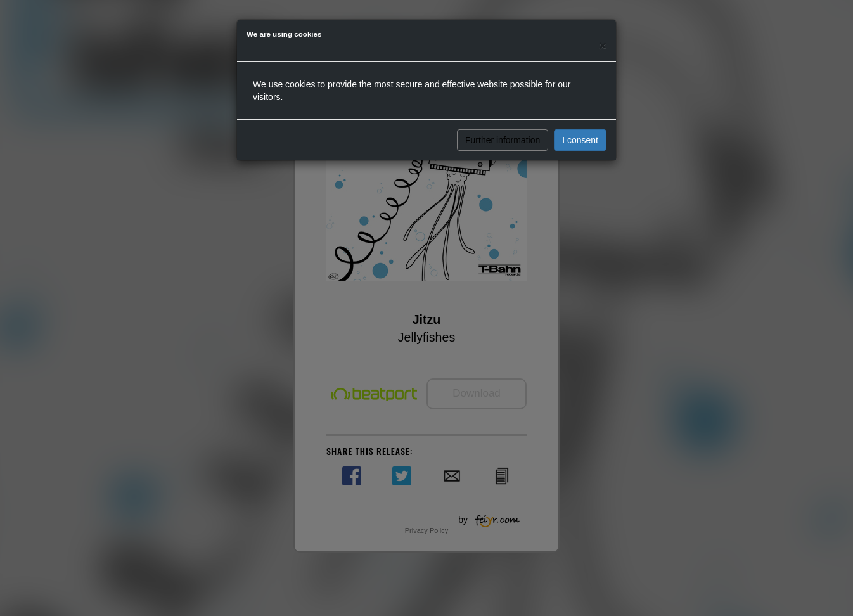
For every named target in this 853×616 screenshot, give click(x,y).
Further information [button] (503, 140)
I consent (580, 140)
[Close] (603, 45)
